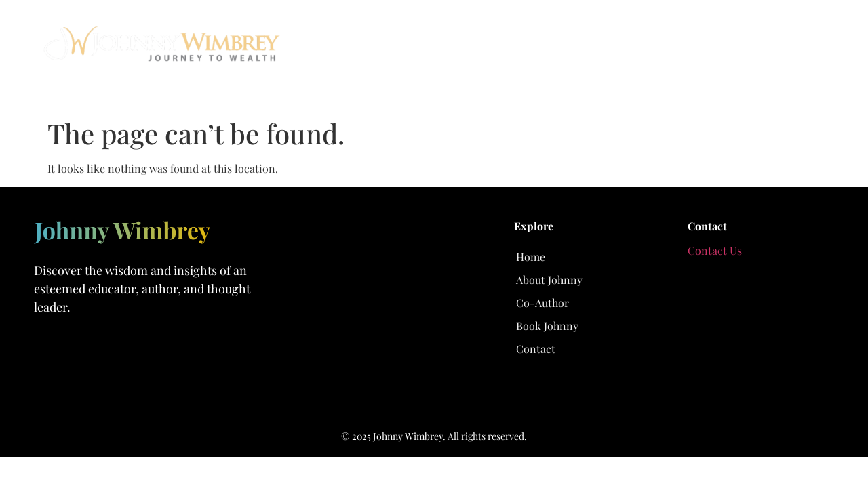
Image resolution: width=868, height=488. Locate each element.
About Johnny (533, 49)
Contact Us (715, 250)
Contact (799, 49)
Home (453, 49)
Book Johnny (716, 49)
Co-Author (626, 49)
